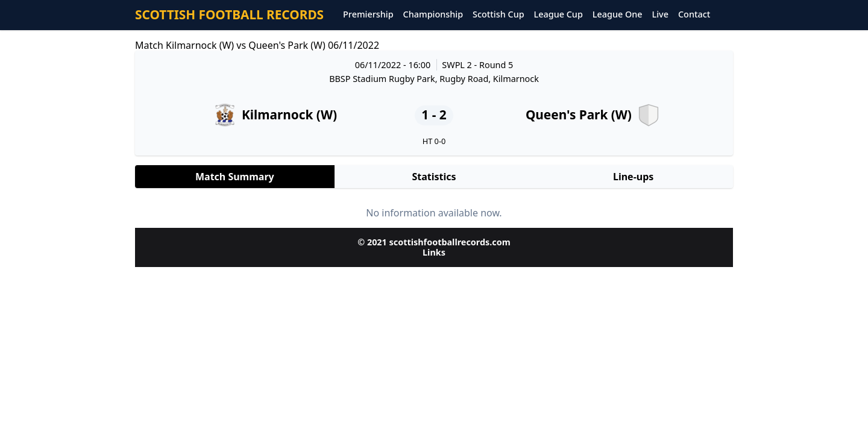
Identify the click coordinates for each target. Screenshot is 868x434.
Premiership (368, 15)
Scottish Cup (498, 15)
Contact (694, 15)
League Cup (558, 15)
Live (660, 15)
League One (618, 15)
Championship (433, 15)
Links (434, 252)
